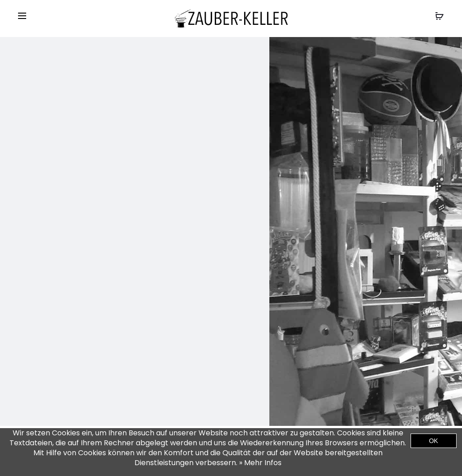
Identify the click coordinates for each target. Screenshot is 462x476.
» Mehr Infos (260, 463)
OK (434, 441)
